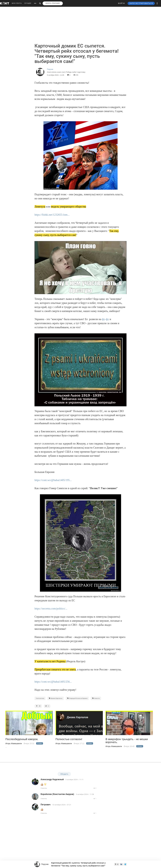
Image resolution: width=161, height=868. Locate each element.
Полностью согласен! (69, 739)
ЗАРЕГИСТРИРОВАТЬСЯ (141, 3)
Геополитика (40, 698)
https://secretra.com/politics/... (51, 609)
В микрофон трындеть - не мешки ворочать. (127, 741)
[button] (157, 3)
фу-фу (106, 319)
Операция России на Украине (77, 698)
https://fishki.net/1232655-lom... (52, 215)
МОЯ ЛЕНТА (17, 3)
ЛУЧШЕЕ (28, 3)
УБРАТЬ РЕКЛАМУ (53, 3)
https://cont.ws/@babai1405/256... (53, 682)
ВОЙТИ (121, 3)
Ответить (44, 788)
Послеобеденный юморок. (22, 739)
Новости (96, 698)
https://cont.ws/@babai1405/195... (53, 480)
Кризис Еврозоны (56, 698)
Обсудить (64, 774)
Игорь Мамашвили (14, 743)
